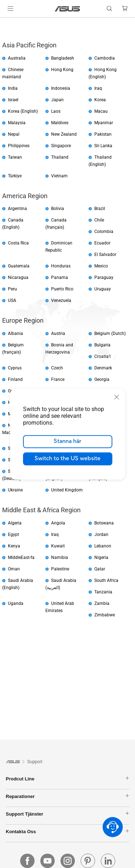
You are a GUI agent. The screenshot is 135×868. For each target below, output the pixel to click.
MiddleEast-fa (21, 557)
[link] (67, 9)
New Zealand (64, 134)
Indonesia (61, 88)
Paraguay (104, 277)
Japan (57, 100)
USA (12, 300)
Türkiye (15, 176)
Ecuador (102, 243)
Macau (101, 111)
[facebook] (27, 861)
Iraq (98, 88)
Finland (15, 379)
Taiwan (15, 157)
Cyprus (15, 368)
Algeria (15, 523)
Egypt (13, 535)
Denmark (103, 368)
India (13, 88)
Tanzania (103, 592)
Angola (58, 523)
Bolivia (58, 209)
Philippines (19, 146)
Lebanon (103, 546)
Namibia (60, 557)
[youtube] (48, 861)
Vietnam (59, 176)
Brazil (100, 209)
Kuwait (58, 546)
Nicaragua (18, 277)
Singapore (61, 146)
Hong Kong (62, 70)
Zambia (102, 603)
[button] (10, 9)
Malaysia (17, 123)
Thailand (60, 157)
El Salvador (105, 255)
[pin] (88, 861)
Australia (17, 58)
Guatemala (19, 266)
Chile (99, 220)
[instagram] (68, 861)
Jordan (101, 535)
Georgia (102, 379)
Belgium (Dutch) (110, 333)
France (58, 379)
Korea (100, 100)
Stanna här (67, 441)
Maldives (60, 123)
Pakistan (103, 134)
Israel (13, 100)
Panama (60, 277)
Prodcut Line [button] (67, 779)
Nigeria (101, 557)
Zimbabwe (105, 615)
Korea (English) (23, 111)
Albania (15, 333)
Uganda (16, 603)
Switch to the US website (67, 458)
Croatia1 (103, 356)
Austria (58, 333)
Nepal (14, 134)
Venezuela (61, 300)
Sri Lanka (103, 146)
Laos (56, 111)
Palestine (60, 569)
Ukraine (15, 490)
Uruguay (103, 289)
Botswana (104, 523)
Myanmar (104, 123)
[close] (117, 397)
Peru (12, 289)
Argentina (17, 209)
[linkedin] (108, 861)
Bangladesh (63, 58)
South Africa (106, 580)
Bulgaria (102, 345)
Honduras (61, 266)
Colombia (104, 232)
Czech (57, 368)
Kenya (14, 546)
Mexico (101, 266)
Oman (14, 569)
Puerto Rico (62, 289)
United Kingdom (67, 490)
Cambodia (105, 58)
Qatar (100, 569)
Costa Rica (18, 243)
